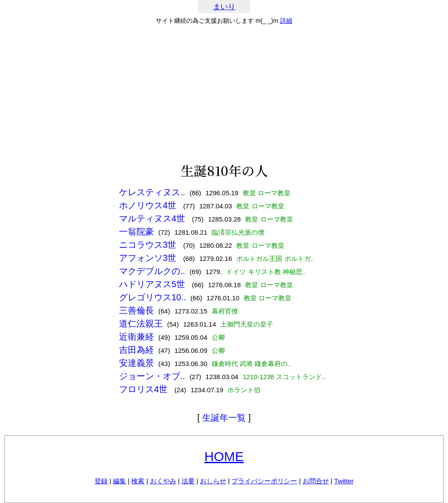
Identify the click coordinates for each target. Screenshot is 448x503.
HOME (224, 456)
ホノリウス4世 (149, 205)
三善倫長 (136, 310)
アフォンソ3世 (149, 258)
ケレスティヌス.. (152, 192)
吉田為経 (136, 350)
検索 (138, 481)
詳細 (286, 21)
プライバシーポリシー (264, 481)
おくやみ (163, 481)
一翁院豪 (136, 232)
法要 (188, 481)
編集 (119, 481)
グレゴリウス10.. (152, 297)
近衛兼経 (136, 337)
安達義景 (136, 363)
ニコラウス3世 (149, 245)
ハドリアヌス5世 (153, 284)
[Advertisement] (224, 94)
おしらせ (213, 481)
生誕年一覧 (224, 418)
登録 (101, 481)
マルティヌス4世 (153, 218)
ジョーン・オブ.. (152, 376)
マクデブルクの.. (152, 271)
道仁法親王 (141, 324)
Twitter (344, 481)
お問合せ (316, 481)
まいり (224, 7)
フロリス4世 (145, 389)
